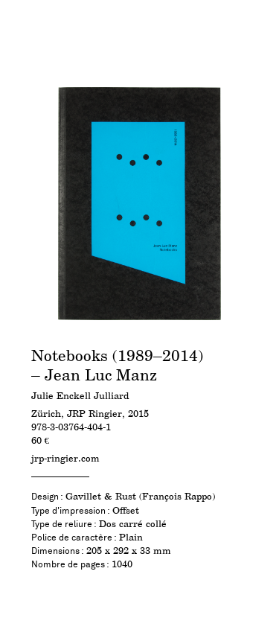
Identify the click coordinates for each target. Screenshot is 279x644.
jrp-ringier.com (65, 459)
